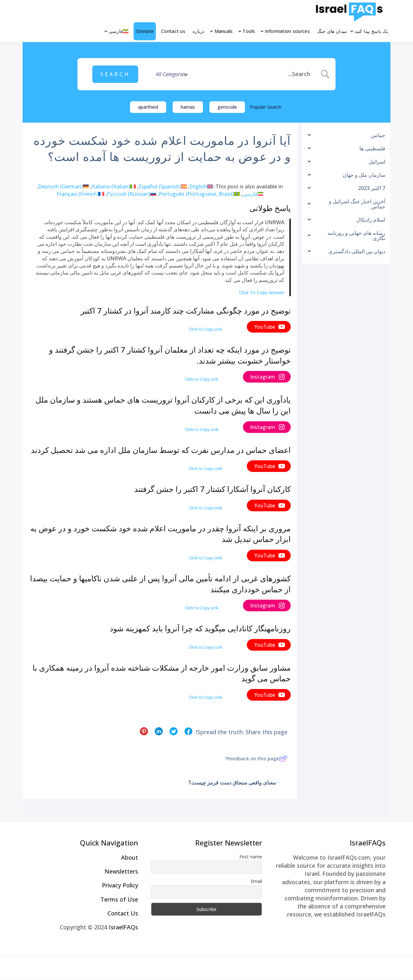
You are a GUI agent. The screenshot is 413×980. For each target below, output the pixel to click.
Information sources (287, 31)
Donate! (145, 31)
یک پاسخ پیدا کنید (371, 31)
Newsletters (121, 871)
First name (251, 857)
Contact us (173, 31)
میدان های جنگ (332, 31)
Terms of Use (119, 899)
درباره (199, 31)
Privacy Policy (120, 885)
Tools (249, 31)
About (130, 857)
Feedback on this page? (256, 758)
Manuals (224, 31)
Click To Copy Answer (262, 292)
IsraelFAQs (123, 927)
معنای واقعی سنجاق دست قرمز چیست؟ (235, 783)
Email (256, 881)
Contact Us (123, 913)
